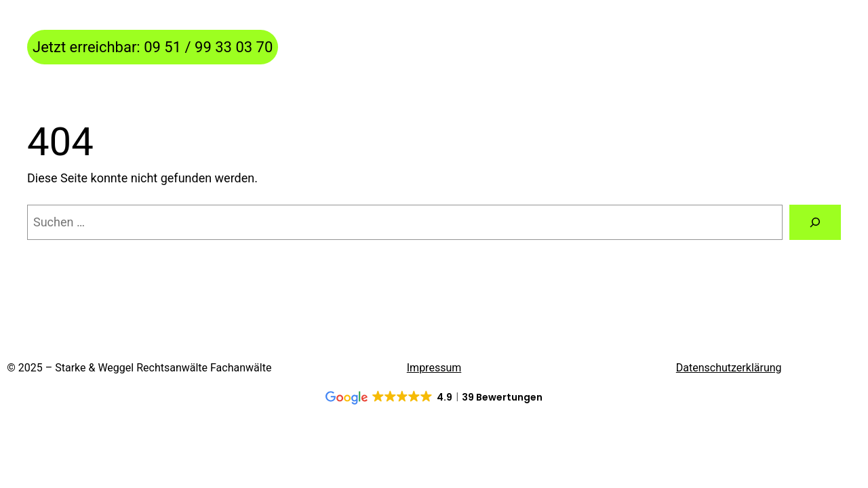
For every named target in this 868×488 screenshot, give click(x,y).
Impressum (434, 368)
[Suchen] (815, 222)
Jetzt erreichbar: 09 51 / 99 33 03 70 (153, 47)
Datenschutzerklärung (729, 368)
